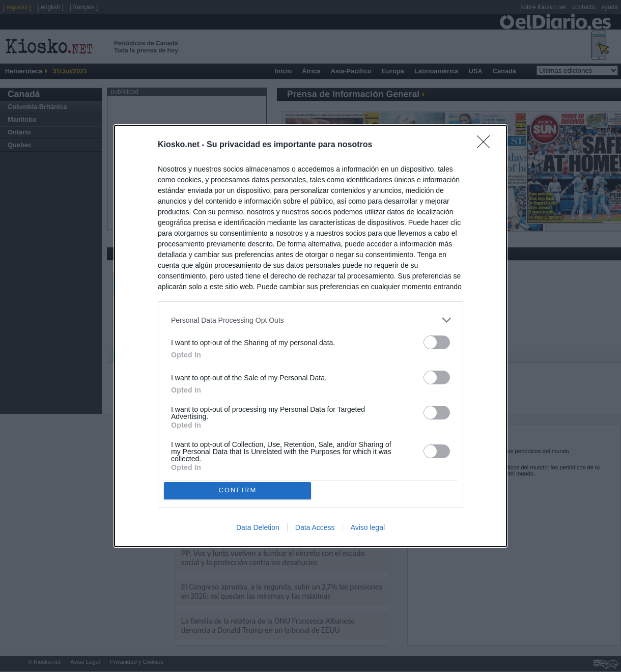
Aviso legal (368, 530)
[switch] (437, 340)
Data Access (315, 530)
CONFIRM (241, 491)
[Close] (487, 143)
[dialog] (310, 336)
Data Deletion (258, 530)
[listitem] (310, 317)
